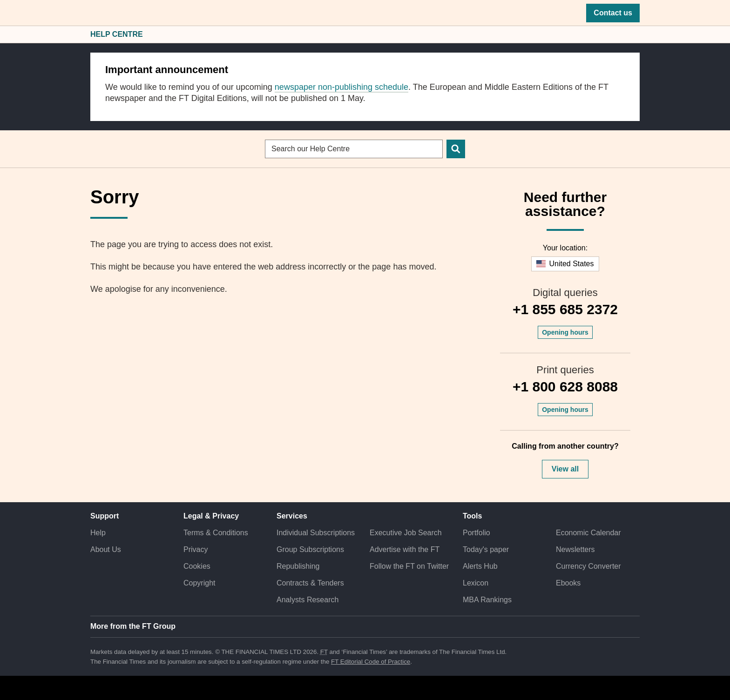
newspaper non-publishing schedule (341, 87)
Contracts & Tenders (310, 583)
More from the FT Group (133, 626)
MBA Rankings (487, 600)
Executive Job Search (406, 533)
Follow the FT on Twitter (409, 566)
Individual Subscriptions (316, 533)
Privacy (196, 549)
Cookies (197, 566)
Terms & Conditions (216, 533)
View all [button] (565, 469)
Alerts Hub (480, 566)
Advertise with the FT (405, 549)
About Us (106, 549)
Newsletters (575, 549)
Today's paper (486, 549)
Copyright (199, 583)
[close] (628, 64)
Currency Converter (588, 566)
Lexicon (476, 583)
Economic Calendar (588, 533)
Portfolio (477, 533)
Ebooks (568, 583)
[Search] (456, 149)
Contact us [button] (613, 13)
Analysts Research (308, 600)
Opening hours (565, 332)
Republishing (298, 566)
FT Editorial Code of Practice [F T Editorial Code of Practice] (371, 662)
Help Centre (117, 34)
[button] (95, 13)
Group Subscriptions (310, 549)
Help (98, 533)
